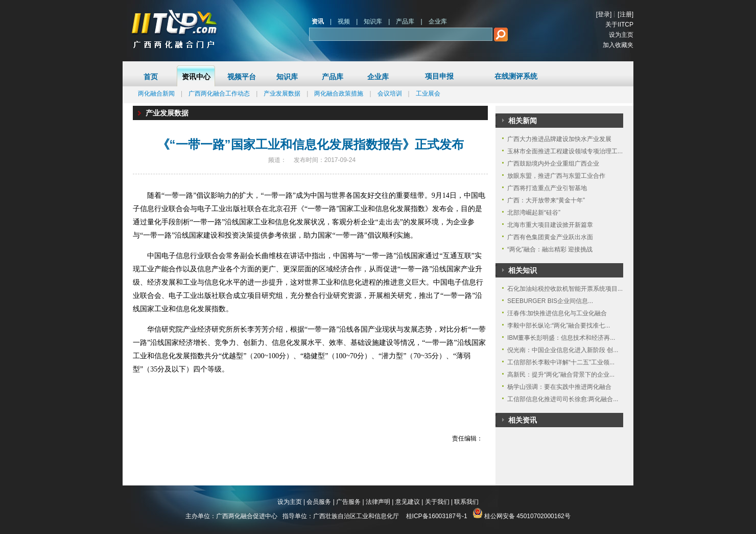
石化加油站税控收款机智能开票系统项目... (565, 289)
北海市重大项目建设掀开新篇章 (550, 225)
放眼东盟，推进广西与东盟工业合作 (556, 176)
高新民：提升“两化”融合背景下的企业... (561, 375)
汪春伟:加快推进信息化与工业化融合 (557, 313)
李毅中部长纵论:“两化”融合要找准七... (559, 326)
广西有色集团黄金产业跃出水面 (550, 237)
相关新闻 (523, 121)
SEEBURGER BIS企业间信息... (550, 301)
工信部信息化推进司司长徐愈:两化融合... (563, 399)
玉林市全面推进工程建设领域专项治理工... (565, 151)
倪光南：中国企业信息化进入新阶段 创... (563, 350)
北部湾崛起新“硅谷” (534, 213)
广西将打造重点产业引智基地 (547, 188)
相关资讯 (523, 420)
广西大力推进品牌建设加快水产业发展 (559, 139)
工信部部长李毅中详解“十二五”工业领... (561, 362)
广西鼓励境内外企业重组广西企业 (553, 164)
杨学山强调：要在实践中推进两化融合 (559, 387)
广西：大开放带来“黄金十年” (546, 200)
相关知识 (523, 270)
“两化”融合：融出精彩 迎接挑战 (550, 249)
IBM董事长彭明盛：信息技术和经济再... (561, 338)
